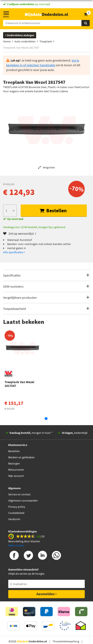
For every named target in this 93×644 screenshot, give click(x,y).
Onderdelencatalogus (20, 35)
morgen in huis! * (31, 433)
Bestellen (53, 211)
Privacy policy (17, 507)
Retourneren (16, 470)
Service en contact (19, 494)
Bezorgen (14, 463)
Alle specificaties (14, 252)
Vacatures (14, 519)
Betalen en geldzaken (21, 457)
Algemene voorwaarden (23, 500)
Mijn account (16, 476)
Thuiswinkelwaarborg (66, 641)
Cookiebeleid (16, 513)
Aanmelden (46, 594)
